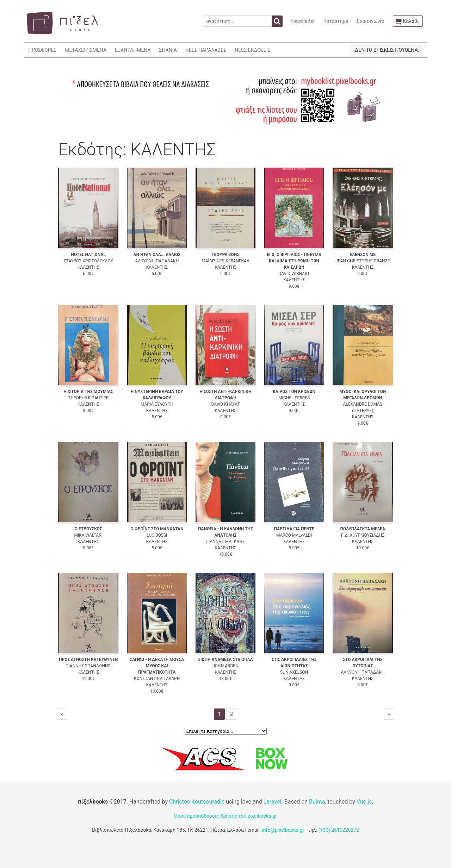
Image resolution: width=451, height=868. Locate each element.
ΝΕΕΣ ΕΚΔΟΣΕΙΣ (252, 50)
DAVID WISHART (294, 274)
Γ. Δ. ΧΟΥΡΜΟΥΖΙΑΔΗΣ (363, 535)
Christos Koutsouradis (197, 802)
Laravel (272, 802)
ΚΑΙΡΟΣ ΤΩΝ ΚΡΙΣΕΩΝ (294, 392)
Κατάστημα (336, 21)
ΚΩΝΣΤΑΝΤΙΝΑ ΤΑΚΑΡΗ (157, 679)
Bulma (317, 802)
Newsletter (303, 21)
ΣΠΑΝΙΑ (168, 50)
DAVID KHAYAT (225, 404)
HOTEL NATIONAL (88, 255)
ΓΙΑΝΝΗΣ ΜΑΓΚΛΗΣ (225, 542)
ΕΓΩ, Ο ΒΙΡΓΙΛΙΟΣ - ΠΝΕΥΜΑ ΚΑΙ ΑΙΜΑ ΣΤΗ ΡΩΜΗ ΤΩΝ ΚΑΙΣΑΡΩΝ (294, 261)
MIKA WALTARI (88, 535)
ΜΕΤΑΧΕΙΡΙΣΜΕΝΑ (86, 50)
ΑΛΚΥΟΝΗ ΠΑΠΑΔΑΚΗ (157, 261)
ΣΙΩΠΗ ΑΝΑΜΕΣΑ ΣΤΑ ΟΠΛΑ (225, 660)
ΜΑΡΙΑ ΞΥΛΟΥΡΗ (157, 404)
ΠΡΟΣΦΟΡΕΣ (42, 50)
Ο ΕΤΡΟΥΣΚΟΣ (88, 529)
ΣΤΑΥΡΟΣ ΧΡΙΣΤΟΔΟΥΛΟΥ (88, 261)
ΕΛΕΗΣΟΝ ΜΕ (363, 255)
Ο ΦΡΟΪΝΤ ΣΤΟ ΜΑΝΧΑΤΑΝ (157, 529)
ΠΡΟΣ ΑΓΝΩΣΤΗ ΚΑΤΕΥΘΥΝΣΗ (88, 660)
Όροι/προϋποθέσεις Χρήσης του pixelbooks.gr (225, 816)
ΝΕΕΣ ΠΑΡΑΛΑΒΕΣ (206, 50)
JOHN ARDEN (225, 666)
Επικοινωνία (370, 21)
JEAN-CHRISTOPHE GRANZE (363, 261)
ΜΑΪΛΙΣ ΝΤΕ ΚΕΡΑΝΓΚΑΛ (225, 261)
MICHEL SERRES (294, 398)
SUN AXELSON (294, 672)
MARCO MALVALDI (294, 535)
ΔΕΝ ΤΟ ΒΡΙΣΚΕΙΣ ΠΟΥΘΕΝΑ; (387, 50)
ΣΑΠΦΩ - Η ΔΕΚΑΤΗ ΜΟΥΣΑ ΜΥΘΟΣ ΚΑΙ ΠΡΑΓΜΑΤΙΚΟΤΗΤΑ (157, 666)
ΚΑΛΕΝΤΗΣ (88, 267)
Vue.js (364, 802)
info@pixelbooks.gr (283, 830)
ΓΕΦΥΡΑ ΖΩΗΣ (225, 255)
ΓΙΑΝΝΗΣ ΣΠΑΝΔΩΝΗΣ (88, 666)
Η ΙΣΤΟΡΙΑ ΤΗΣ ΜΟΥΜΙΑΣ (88, 392)
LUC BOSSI (157, 535)
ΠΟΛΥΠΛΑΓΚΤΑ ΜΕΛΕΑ (363, 529)
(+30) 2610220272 (339, 830)
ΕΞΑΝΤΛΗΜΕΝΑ (133, 50)
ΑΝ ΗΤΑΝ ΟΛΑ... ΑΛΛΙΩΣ (157, 255)
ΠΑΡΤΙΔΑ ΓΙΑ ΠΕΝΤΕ (294, 529)
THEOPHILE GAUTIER (88, 398)
